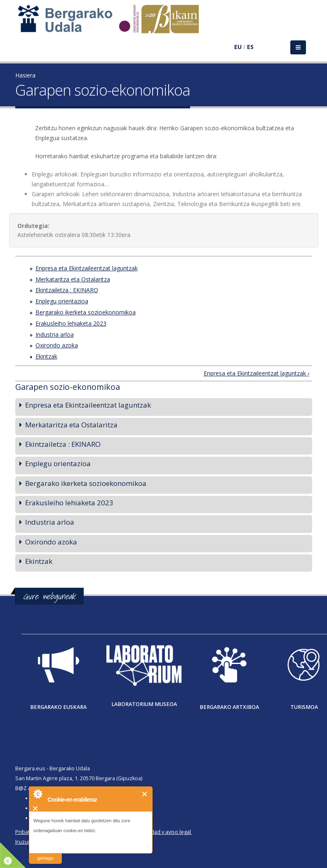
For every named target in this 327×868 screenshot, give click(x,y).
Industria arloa (55, 334)
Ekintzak (46, 356)
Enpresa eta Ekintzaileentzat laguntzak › (256, 373)
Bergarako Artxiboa (229, 707)
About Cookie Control (38, 794)
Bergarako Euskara (58, 707)
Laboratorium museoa (144, 704)
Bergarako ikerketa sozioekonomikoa (86, 312)
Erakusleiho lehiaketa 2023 (71, 323)
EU (238, 47)
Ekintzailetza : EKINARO (67, 290)
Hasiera (25, 75)
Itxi (145, 794)
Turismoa (304, 707)
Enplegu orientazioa (62, 301)
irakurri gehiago (45, 853)
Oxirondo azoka (57, 345)
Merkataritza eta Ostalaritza (73, 279)
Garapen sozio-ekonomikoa (68, 387)
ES (250, 47)
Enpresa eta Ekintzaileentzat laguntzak (87, 268)
